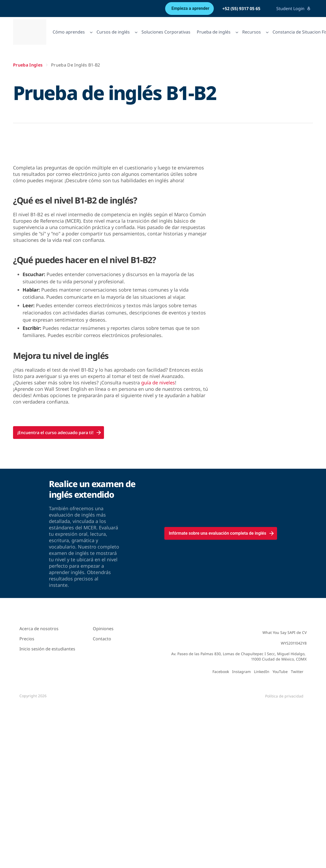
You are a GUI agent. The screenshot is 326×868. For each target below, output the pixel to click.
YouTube (280, 672)
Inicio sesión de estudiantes (47, 649)
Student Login (294, 9)
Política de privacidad (284, 696)
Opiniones (103, 629)
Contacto (102, 639)
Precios (27, 639)
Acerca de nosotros (39, 629)
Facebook (221, 672)
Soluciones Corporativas (166, 32)
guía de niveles (158, 383)
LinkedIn (262, 672)
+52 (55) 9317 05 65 (241, 9)
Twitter (297, 672)
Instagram (241, 672)
